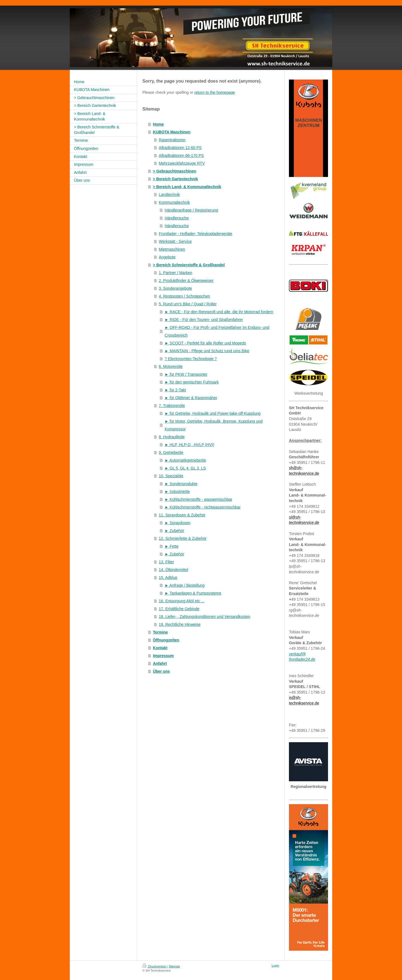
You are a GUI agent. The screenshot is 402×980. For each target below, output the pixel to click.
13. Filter (166, 562)
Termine (160, 632)
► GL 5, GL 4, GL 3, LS (185, 468)
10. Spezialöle (171, 476)
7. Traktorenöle (172, 406)
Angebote (167, 257)
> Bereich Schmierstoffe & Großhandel (189, 265)
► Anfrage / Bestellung (185, 585)
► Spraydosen (178, 523)
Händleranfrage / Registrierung (191, 210)
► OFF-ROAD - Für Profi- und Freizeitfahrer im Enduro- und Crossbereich (217, 331)
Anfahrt (160, 663)
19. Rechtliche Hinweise (180, 624)
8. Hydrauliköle (172, 437)
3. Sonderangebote (175, 288)
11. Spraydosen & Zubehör (182, 515)
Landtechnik (169, 195)
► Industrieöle (177, 492)
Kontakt (160, 648)
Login (275, 965)
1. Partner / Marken (176, 273)
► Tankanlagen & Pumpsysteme (193, 593)
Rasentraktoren (172, 140)
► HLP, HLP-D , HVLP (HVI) (190, 445)
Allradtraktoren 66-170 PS (181, 155)
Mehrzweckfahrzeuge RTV (182, 163)
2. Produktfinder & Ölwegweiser (186, 281)
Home (158, 124)
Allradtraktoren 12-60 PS (180, 148)
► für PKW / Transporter (186, 374)
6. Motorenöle (171, 366)
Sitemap (174, 966)
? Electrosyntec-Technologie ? (191, 359)
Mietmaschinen (172, 249)
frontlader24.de (302, 659)
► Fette (172, 546)
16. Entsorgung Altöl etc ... (182, 601)
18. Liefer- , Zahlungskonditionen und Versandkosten (205, 617)
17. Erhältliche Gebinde (179, 609)
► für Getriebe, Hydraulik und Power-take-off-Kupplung (213, 413)
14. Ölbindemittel (174, 570)
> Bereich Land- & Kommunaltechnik (187, 187)
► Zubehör (174, 531)
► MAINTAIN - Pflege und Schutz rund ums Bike (207, 351)
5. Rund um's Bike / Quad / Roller (188, 304)
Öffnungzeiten (166, 640)
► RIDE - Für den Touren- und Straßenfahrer (204, 320)
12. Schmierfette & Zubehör (183, 538)
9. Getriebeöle (171, 452)
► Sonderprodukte (181, 484)
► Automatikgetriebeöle (186, 460)
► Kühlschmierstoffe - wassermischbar (198, 499)
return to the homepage (215, 92)
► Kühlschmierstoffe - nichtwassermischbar (203, 507)
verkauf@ (297, 654)
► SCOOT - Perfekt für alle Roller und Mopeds (205, 343)
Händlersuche (177, 218)
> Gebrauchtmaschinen (175, 171)
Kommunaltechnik (174, 202)
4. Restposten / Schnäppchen (185, 296)
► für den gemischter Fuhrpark (192, 382)
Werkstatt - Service (175, 241)
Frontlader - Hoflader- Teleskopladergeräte (196, 234)
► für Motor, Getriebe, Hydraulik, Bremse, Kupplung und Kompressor (214, 425)
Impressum (163, 656)
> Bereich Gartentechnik (175, 179)
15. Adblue (168, 578)
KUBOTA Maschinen (172, 132)
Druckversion (155, 966)
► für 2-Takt (175, 390)
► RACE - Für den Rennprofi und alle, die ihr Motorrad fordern (219, 312)
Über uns (161, 671)
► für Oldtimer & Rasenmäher (191, 398)
